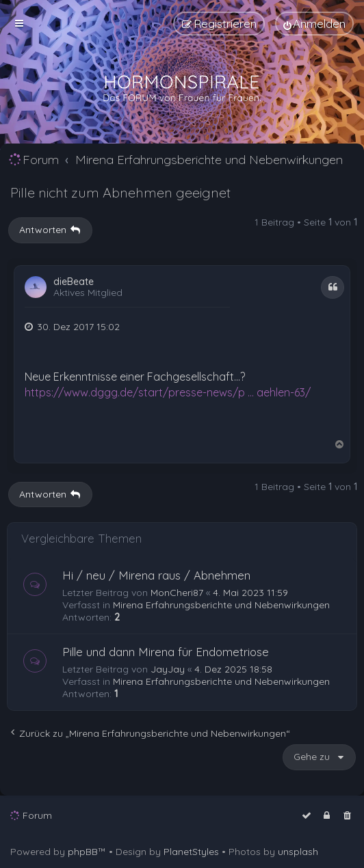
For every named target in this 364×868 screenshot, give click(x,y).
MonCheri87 (177, 593)
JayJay (168, 669)
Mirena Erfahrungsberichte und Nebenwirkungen (221, 605)
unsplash (298, 852)
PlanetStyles (191, 852)
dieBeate (74, 282)
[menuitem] (314, 24)
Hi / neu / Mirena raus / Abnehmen (156, 575)
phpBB (83, 852)
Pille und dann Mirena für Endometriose (166, 652)
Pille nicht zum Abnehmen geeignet (120, 192)
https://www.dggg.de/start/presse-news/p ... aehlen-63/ (168, 392)
